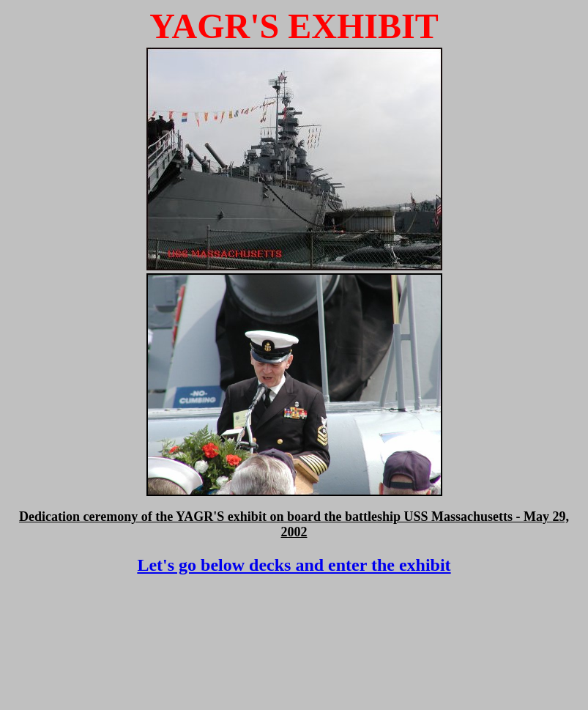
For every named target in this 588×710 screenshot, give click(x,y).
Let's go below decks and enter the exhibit (294, 565)
